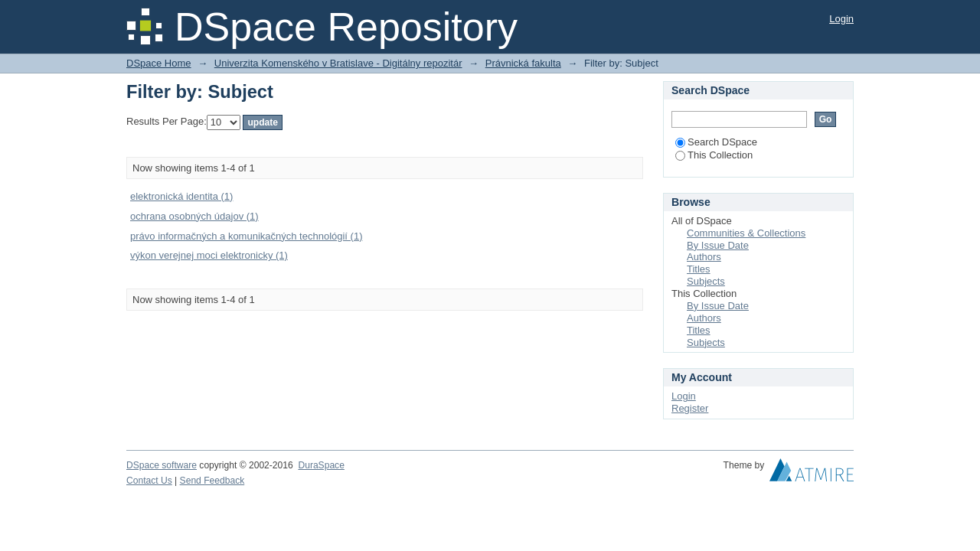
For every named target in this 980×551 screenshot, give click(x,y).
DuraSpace (321, 465)
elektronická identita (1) (181, 196)
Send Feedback (212, 481)
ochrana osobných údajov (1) (194, 216)
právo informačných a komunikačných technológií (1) (246, 236)
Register (690, 408)
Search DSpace (716, 142)
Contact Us (149, 481)
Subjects (706, 281)
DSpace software (162, 465)
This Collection (714, 155)
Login (841, 19)
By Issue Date (718, 245)
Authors (704, 257)
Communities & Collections (746, 233)
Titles (699, 269)
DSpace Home (159, 63)
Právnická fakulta (523, 63)
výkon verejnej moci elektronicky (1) (209, 255)
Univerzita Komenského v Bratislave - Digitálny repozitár (338, 63)
